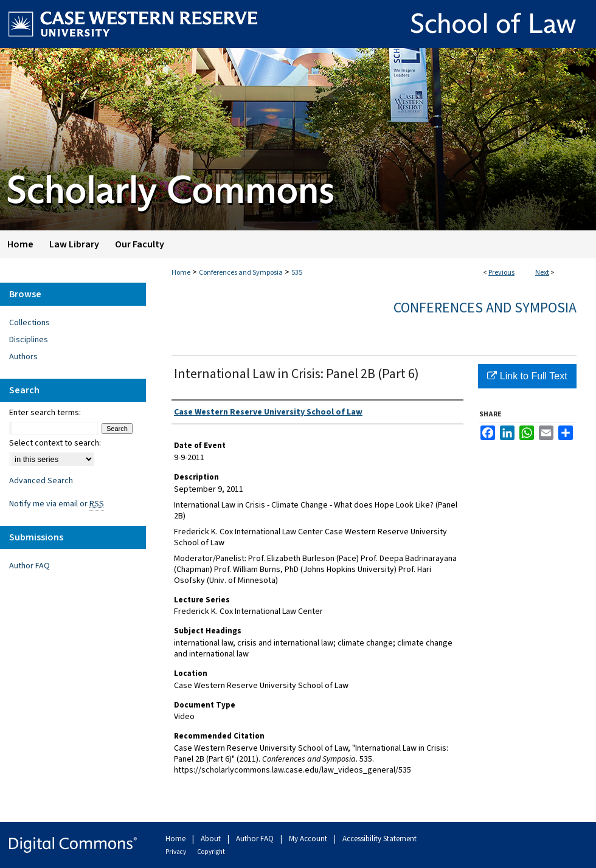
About (212, 839)
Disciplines (29, 340)
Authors (23, 357)
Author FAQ (29, 566)
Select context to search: (55, 443)
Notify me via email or (57, 504)
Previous (501, 273)
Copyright (211, 852)
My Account (309, 839)
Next (542, 273)
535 (297, 273)
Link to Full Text (527, 376)
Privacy (176, 852)
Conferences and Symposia (241, 273)
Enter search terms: (45, 413)
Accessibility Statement (379, 839)
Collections (29, 323)
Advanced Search (41, 481)
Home (181, 273)
